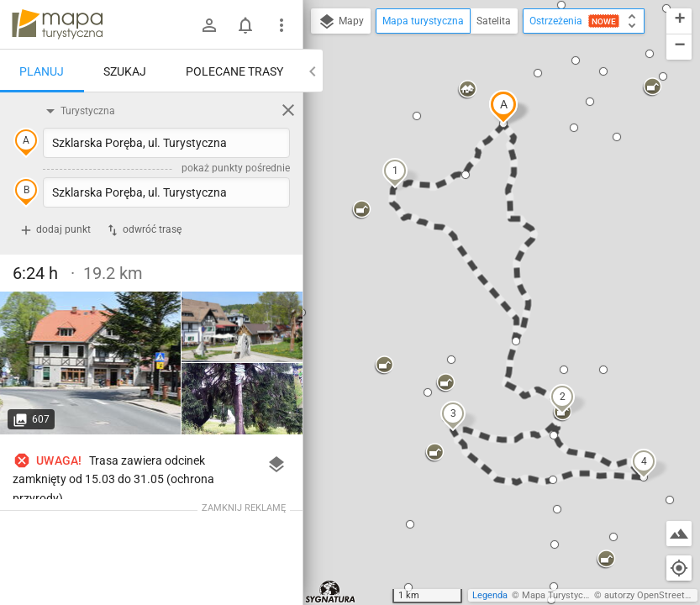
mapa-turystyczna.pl (57, 24)
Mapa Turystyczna (560, 595)
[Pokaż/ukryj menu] (282, 25)
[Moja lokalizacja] (679, 568)
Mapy (341, 22)
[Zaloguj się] (209, 25)
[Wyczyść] (288, 110)
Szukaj (125, 71)
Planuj (42, 71)
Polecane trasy (234, 71)
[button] (503, 107)
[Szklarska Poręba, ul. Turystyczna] (91, 363)
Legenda (490, 595)
